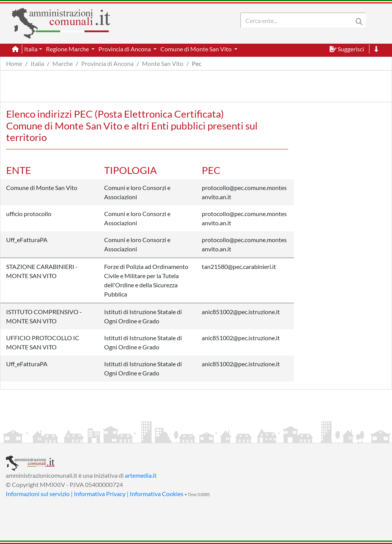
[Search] (298, 20)
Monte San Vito (163, 63)
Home (14, 63)
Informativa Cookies (157, 494)
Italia (37, 63)
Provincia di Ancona (107, 63)
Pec (197, 63)
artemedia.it (141, 475)
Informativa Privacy (100, 494)
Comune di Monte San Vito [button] (197, 49)
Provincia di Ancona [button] (125, 49)
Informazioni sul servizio (38, 494)
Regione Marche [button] (68, 49)
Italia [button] (31, 49)
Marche (63, 63)
